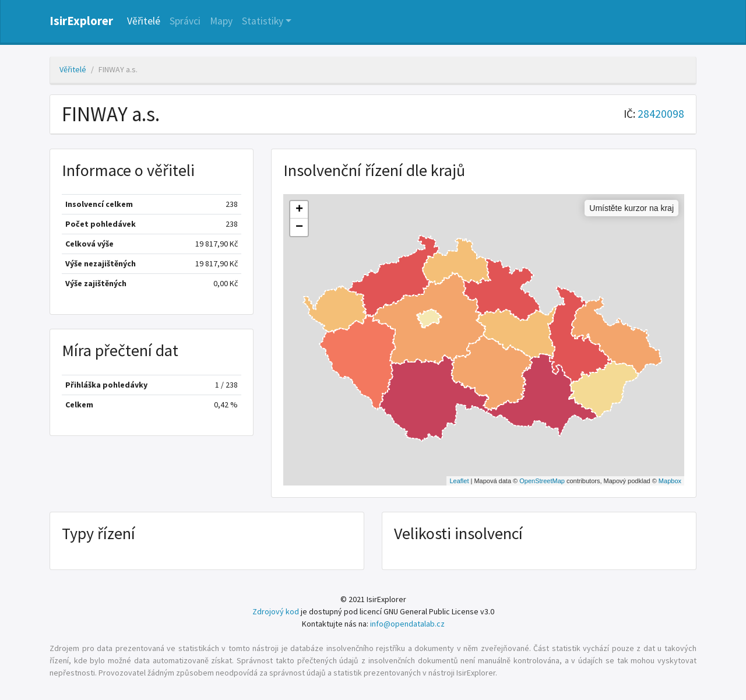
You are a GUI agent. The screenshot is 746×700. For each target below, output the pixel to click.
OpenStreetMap (542, 481)
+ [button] (299, 210)
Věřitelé (144, 21)
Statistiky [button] (263, 21)
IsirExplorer (81, 21)
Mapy (221, 21)
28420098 (661, 114)
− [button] (299, 227)
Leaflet (459, 481)
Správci (185, 21)
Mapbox (670, 481)
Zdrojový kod (276, 611)
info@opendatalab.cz (407, 624)
